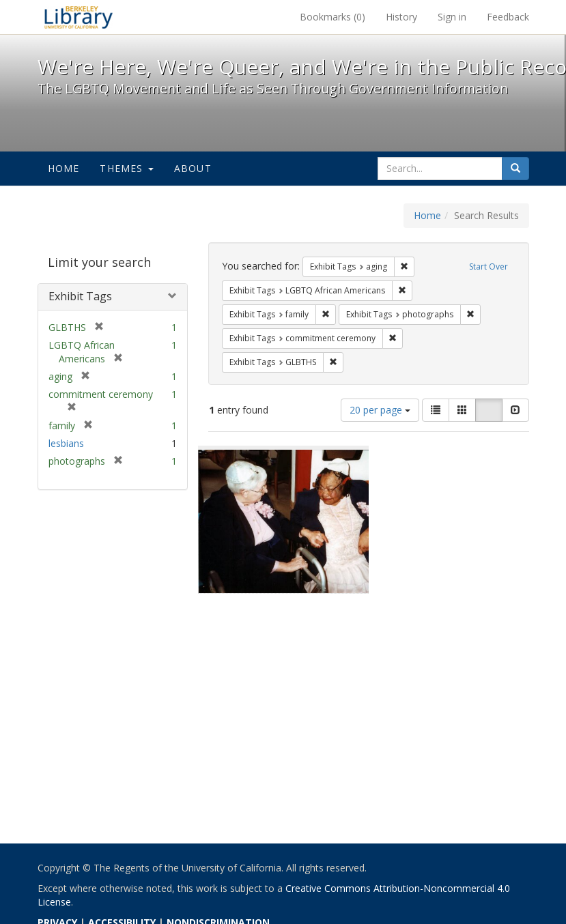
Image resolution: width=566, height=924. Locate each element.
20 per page (380, 410)
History (401, 17)
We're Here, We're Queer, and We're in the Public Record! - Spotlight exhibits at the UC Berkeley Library (79, 17)
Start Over (489, 266)
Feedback (508, 17)
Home (64, 168)
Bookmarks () (332, 17)
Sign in (452, 17)
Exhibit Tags (80, 296)
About (193, 168)
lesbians (66, 443)
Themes (126, 168)
